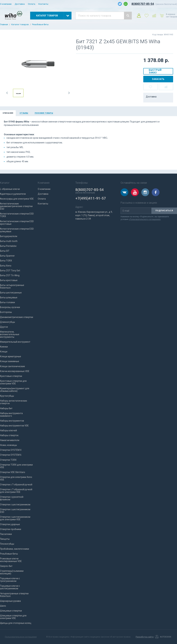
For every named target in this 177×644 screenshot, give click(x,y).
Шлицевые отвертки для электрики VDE (13, 617)
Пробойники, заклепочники (15, 549)
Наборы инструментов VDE (14, 426)
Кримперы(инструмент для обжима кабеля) (15, 390)
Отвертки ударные (10, 524)
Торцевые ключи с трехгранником (10, 580)
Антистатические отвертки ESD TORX (17, 215)
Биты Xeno (6, 266)
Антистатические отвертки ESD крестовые (17, 223)
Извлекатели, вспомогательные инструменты (10, 334)
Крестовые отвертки (11, 376)
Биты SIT (5, 251)
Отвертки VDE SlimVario (13, 472)
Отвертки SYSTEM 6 (11, 455)
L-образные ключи (10, 189)
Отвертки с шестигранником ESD (15, 511)
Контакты (43, 4)
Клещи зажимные (10, 361)
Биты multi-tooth (9, 241)
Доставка (20, 4)
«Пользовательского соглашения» (145, 219)
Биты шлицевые (9, 297)
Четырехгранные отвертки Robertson (14, 595)
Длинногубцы (7, 322)
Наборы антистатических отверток (14, 402)
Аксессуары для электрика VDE (17, 199)
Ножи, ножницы (8, 445)
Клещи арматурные (11, 356)
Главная (4, 25)
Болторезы (6, 312)
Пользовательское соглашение (21, 637)
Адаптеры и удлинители (13, 194)
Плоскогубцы (7, 544)
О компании (6, 4)
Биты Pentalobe (8, 246)
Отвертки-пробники (11, 529)
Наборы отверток (9, 435)
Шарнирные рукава (10, 601)
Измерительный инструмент (15, 342)
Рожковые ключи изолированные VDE (11, 560)
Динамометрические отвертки (17, 317)
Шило (3, 606)
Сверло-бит (6, 566)
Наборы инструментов (12, 421)
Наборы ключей (8, 430)
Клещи (4, 352)
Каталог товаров (20, 25)
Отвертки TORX (8, 460)
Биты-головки (7, 302)
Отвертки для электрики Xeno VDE (16, 478)
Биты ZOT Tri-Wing (10, 275)
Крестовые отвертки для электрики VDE (13, 382)
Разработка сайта (145, 637)
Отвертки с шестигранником (15, 505)
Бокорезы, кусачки (10, 307)
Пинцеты (5, 539)
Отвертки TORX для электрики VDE (16, 466)
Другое (4, 327)
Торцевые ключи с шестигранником (10, 587)
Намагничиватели (10, 440)
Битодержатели (9, 236)
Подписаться (164, 211)
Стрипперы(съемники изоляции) (12, 572)
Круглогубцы (7, 396)
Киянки (4, 347)
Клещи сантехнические (12, 366)
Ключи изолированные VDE (15, 371)
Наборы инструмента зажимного (11, 415)
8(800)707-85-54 (143, 4)
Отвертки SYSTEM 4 (11, 450)
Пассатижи (6, 534)
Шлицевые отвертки (11, 611)
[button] (7, 93)
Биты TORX (6, 261)
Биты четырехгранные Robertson (12, 286)
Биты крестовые (9, 280)
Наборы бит (6, 408)
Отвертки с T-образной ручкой (16, 485)
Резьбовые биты (40, 25)
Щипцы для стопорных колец (16, 623)
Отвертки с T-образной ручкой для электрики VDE (16, 491)
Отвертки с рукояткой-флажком (12, 498)
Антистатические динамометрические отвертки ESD (16, 206)
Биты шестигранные (11, 293)
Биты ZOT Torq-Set (10, 271)
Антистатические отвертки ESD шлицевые (17, 230)
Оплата (32, 4)
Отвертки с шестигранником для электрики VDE (15, 518)
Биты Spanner (7, 256)
